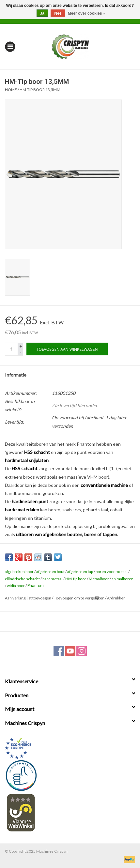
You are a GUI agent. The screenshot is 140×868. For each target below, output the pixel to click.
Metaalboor (99, 579)
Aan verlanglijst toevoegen (28, 598)
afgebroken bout (50, 572)
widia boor (16, 586)
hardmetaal (53, 579)
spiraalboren (123, 579)
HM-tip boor (76, 579)
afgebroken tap (80, 572)
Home (11, 90)
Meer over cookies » (87, 13)
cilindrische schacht (22, 579)
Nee (58, 13)
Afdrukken (116, 598)
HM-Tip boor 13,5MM (40, 90)
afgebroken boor (19, 572)
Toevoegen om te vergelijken (79, 598)
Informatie (16, 375)
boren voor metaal (112, 572)
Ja (42, 13)
